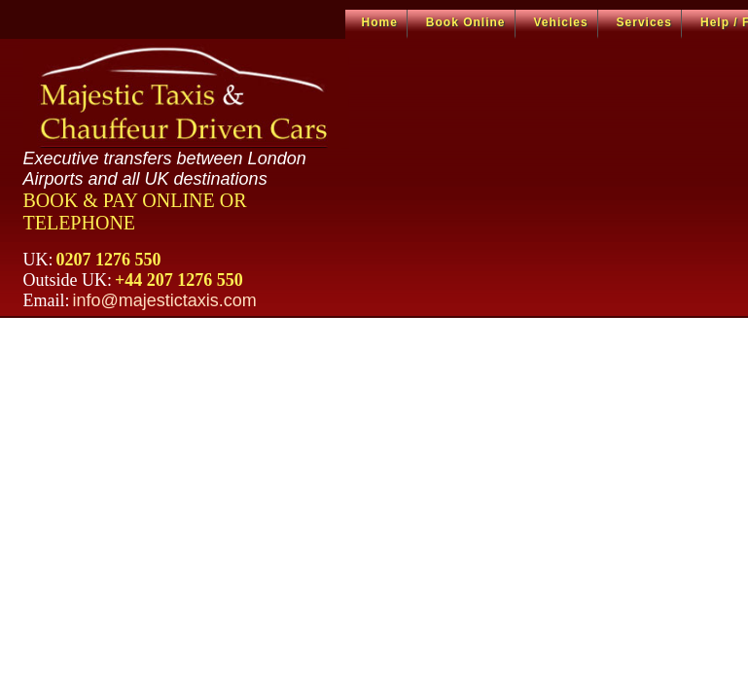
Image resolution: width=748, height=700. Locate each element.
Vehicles (561, 22)
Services (644, 22)
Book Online (466, 22)
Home (380, 22)
